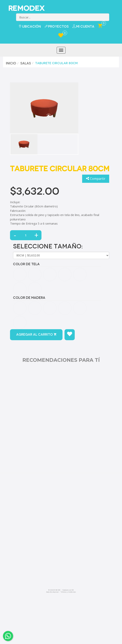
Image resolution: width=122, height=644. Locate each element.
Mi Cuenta (83, 26)
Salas (25, 63)
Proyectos (57, 26)
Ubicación (30, 26)
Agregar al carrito (36, 334)
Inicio (10, 63)
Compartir (96, 179)
